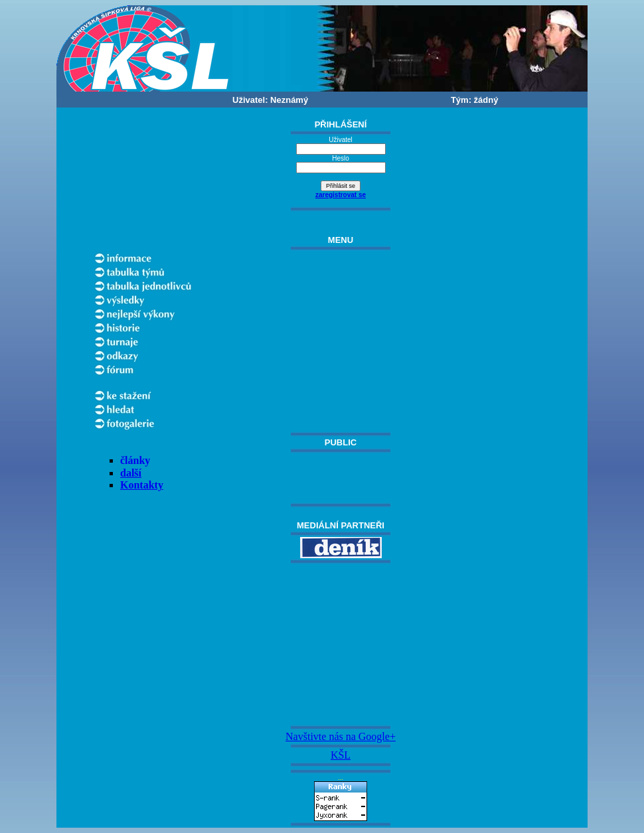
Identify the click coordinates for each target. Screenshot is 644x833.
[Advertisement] (341, 644)
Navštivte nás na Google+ (341, 736)
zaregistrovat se (341, 195)
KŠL (341, 755)
